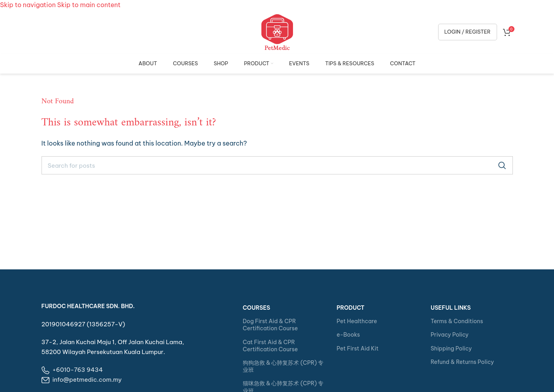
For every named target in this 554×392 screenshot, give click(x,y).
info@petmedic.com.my (87, 380)
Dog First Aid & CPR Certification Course (270, 325)
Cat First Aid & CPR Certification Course (270, 346)
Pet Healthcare (357, 321)
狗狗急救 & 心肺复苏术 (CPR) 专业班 (283, 366)
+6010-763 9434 (78, 370)
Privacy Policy (450, 335)
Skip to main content (89, 5)
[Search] (277, 165)
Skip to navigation (29, 5)
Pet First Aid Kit (357, 348)
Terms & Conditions (457, 321)
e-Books (348, 335)
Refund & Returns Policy (462, 362)
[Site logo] (277, 31)
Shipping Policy (451, 348)
